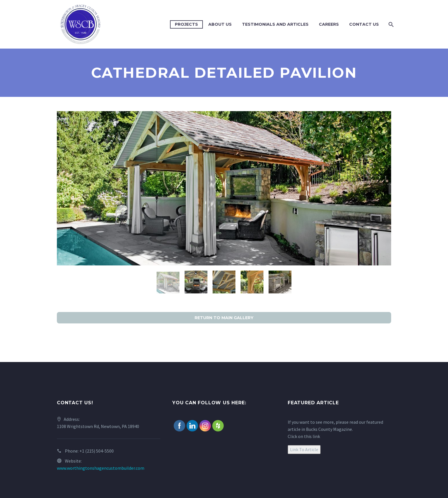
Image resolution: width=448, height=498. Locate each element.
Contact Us (364, 24)
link (316, 436)
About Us (220, 24)
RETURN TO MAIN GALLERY (224, 318)
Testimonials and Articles (275, 24)
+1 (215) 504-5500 (97, 451)
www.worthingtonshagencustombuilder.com (101, 468)
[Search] (390, 24)
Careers (329, 24)
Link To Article (304, 449)
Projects (186, 24)
